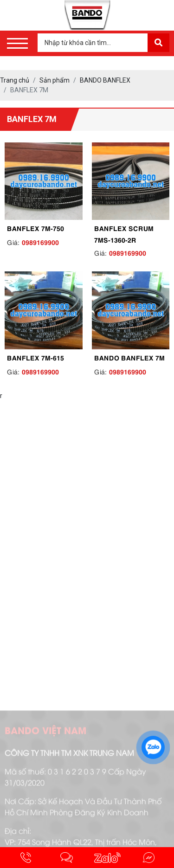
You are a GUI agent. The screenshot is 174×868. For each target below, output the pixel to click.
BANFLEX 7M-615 (35, 357)
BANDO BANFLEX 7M (129, 357)
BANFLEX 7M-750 (35, 228)
